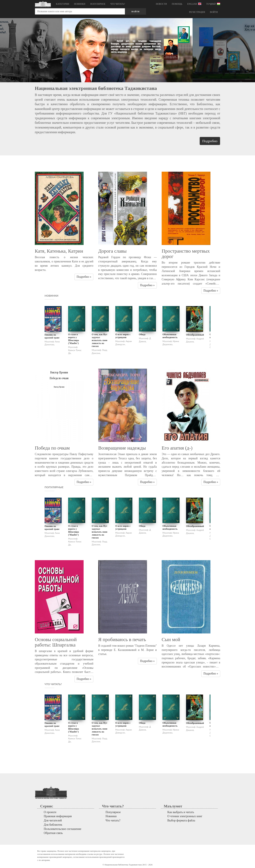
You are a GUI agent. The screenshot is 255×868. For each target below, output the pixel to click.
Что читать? (118, 4)
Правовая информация (58, 816)
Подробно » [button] (84, 277)
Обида (142, 334)
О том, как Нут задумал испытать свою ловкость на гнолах (100, 340)
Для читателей (53, 820)
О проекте (50, 812)
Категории (63, 4)
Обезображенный (195, 335)
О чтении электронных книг (185, 816)
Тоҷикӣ (213, 4)
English (194, 4)
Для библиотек (53, 825)
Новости (161, 4)
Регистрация (197, 12)
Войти (214, 12)
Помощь (177, 4)
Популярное (98, 4)
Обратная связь (53, 833)
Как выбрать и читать (181, 812)
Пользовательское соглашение (63, 829)
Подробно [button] (210, 141)
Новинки (80, 4)
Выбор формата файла (181, 820)
